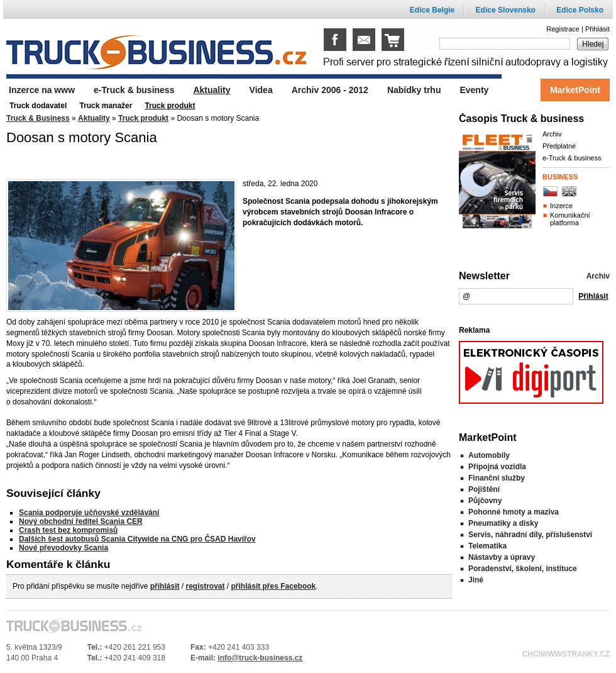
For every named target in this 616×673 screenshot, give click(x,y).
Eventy (474, 90)
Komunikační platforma (570, 219)
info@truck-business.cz (260, 658)
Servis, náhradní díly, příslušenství (530, 535)
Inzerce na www (42, 90)
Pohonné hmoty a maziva (514, 512)
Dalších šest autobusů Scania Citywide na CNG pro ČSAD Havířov (137, 539)
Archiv (552, 134)
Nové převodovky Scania (63, 548)
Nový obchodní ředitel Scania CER (81, 521)
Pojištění (484, 489)
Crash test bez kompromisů (68, 530)
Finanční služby (497, 478)
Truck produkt (143, 118)
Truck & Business (38, 118)
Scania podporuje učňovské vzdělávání (89, 513)
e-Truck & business (572, 158)
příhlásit (165, 586)
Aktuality (94, 118)
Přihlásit (597, 29)
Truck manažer (106, 106)
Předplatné (559, 146)
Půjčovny (485, 501)
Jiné (476, 580)
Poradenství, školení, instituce (523, 569)
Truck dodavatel (38, 106)
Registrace (563, 29)
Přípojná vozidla (497, 467)
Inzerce (561, 206)
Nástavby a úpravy (502, 557)
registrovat (205, 586)
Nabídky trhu (414, 90)
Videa (261, 90)
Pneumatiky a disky (503, 523)
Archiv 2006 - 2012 (330, 90)
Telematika (487, 546)
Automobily (489, 455)
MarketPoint (575, 90)
